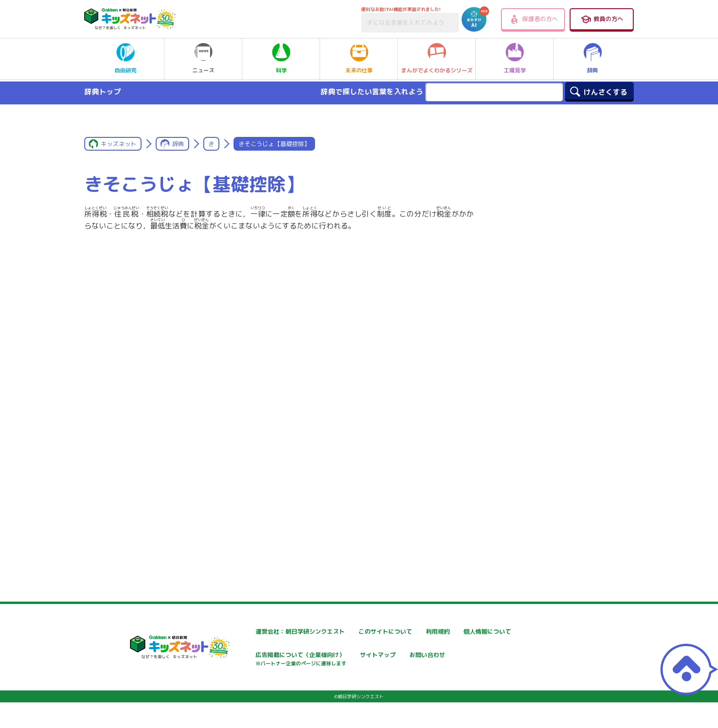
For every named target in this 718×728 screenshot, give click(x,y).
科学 (281, 59)
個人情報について (248, 656)
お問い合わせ (241, 688)
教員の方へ (602, 19)
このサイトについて (361, 632)
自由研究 (125, 59)
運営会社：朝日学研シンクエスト (270, 632)
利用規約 (455, 632)
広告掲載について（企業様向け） (380, 660)
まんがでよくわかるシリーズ (437, 59)
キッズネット (119, 144)
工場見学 (515, 59)
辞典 (593, 59)
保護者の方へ (533, 19)
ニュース (203, 59)
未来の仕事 (359, 59)
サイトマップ (461, 656)
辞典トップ (103, 92)
